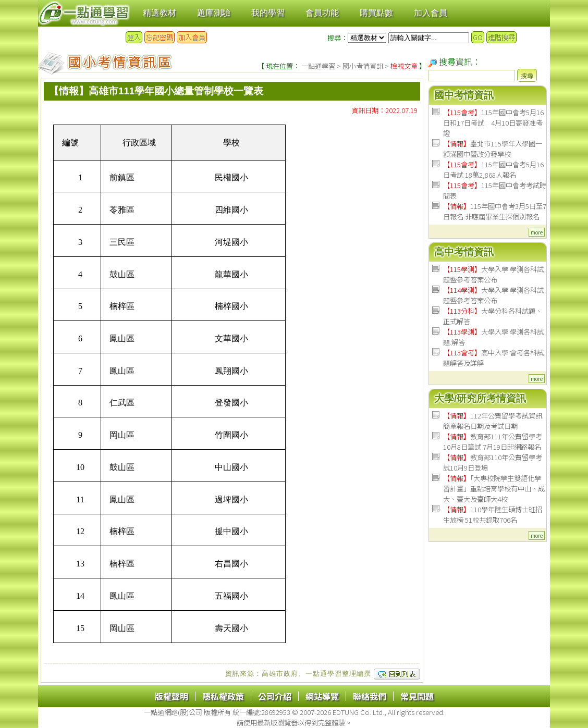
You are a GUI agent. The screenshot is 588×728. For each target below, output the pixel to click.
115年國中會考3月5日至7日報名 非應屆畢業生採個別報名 (495, 211)
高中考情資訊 (464, 252)
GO (478, 37)
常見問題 (417, 696)
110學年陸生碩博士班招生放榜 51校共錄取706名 (493, 515)
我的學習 (268, 13)
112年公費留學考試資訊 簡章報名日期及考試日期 (493, 421)
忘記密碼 (160, 37)
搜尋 (527, 75)
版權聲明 (171, 696)
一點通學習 (318, 66)
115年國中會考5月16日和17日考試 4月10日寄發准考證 (493, 123)
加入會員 (431, 13)
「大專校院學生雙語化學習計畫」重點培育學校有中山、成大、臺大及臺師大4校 (494, 489)
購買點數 (376, 13)
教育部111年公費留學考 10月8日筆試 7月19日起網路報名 (493, 442)
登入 (134, 37)
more (537, 232)
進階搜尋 (501, 37)
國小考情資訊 (363, 66)
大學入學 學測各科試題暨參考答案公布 (493, 274)
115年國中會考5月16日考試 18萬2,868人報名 (493, 170)
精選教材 (160, 13)
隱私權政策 (223, 696)
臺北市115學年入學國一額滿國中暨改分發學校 (493, 149)
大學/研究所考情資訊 (480, 398)
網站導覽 (322, 696)
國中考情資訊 (464, 95)
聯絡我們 (370, 696)
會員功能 (322, 13)
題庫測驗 (214, 13)
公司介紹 (275, 696)
